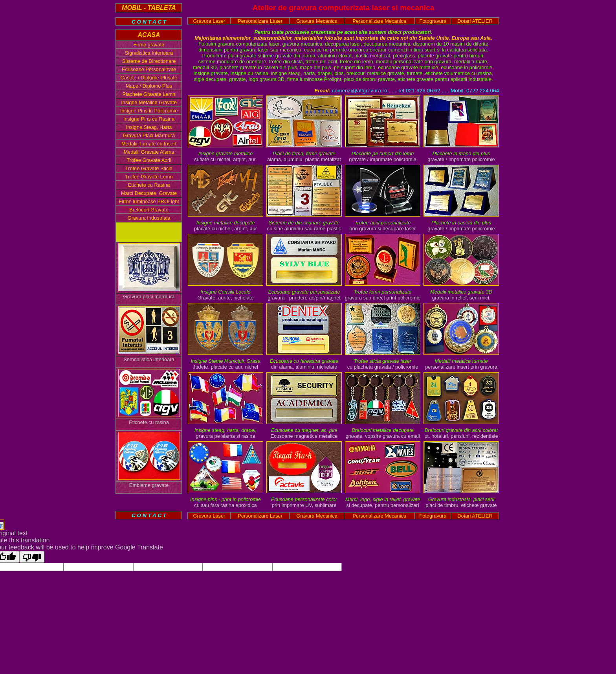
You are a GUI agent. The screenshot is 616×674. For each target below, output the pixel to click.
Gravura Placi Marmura (149, 135)
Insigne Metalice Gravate (149, 102)
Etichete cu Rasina (149, 185)
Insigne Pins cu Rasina (149, 119)
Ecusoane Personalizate (149, 69)
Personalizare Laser (260, 21)
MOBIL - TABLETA (149, 8)
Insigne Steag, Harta (149, 127)
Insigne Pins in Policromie (149, 111)
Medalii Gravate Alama (149, 152)
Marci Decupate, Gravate (149, 193)
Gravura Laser (209, 21)
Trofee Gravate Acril (149, 160)
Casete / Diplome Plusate (149, 78)
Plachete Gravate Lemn (149, 94)
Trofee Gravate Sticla (149, 168)
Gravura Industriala (149, 218)
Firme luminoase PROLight (149, 201)
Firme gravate (149, 45)
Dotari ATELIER (475, 21)
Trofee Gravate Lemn (149, 177)
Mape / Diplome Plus (149, 86)
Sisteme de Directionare (149, 61)
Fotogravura (433, 21)
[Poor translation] (32, 557)
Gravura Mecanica (317, 21)
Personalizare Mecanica (379, 21)
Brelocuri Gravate (149, 210)
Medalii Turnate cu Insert (149, 144)
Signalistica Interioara (149, 53)
